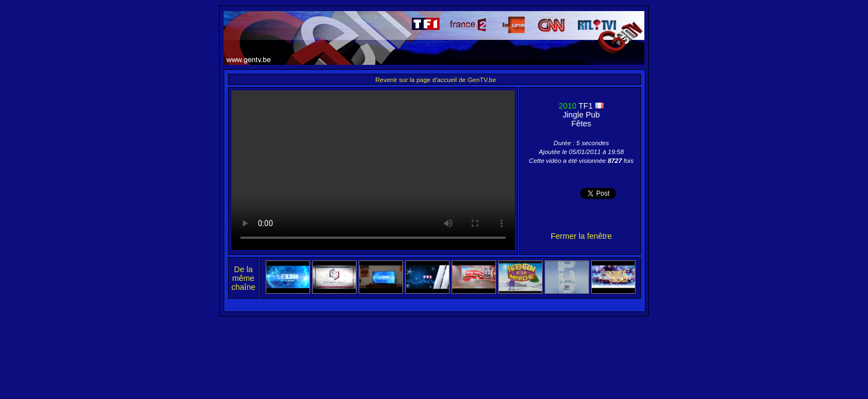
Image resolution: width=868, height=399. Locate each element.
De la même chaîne (243, 278)
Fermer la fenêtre (581, 236)
